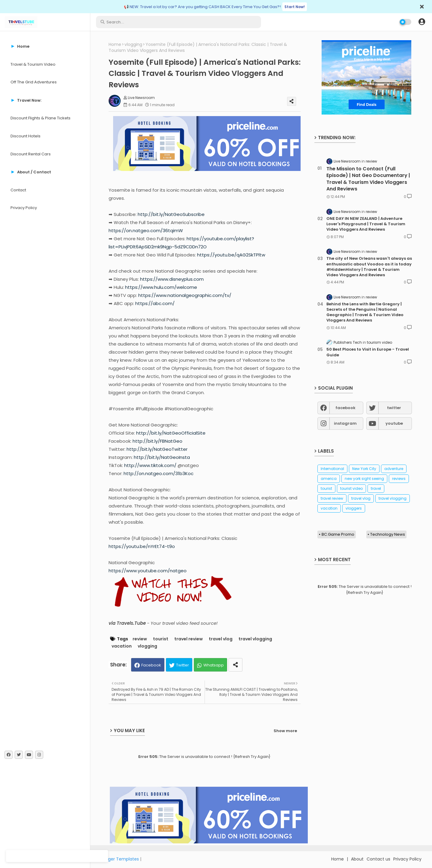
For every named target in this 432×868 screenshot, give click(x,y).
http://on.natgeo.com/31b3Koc (159, 473)
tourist (161, 639)
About (357, 859)
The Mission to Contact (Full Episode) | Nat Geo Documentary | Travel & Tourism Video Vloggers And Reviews (368, 179)
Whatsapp (214, 665)
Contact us (378, 859)
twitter (394, 408)
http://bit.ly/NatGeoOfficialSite (171, 433)
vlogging (133, 45)
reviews (399, 479)
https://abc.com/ (155, 303)
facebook (345, 408)
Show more (285, 731)
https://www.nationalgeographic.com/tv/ (185, 295)
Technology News (388, 534)
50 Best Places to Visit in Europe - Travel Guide (368, 352)
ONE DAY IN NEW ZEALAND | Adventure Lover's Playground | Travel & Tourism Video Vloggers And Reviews (366, 224)
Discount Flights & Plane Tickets (40, 118)
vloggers (354, 508)
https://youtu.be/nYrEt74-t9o (142, 546)
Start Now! (295, 7)
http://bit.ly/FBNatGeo (157, 441)
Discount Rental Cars (31, 154)
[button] (422, 22)
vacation (122, 646)
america (329, 479)
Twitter (183, 665)
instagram (345, 423)
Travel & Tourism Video (33, 64)
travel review (189, 639)
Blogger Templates (119, 859)
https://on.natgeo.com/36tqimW (146, 230)
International (332, 469)
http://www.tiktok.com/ (150, 465)
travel (376, 488)
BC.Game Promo (338, 534)
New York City (364, 469)
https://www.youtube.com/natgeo (148, 571)
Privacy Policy (24, 208)
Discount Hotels (25, 136)
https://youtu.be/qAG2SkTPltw (231, 255)
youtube (394, 423)
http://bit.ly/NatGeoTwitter (157, 449)
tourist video (351, 488)
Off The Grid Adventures (34, 82)
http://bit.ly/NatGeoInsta (162, 457)
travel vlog (221, 639)
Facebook (151, 665)
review (140, 639)
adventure (394, 469)
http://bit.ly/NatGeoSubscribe (171, 214)
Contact (18, 190)
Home (115, 45)
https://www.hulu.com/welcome (161, 287)
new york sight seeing (364, 479)
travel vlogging (255, 639)
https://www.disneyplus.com (172, 279)
